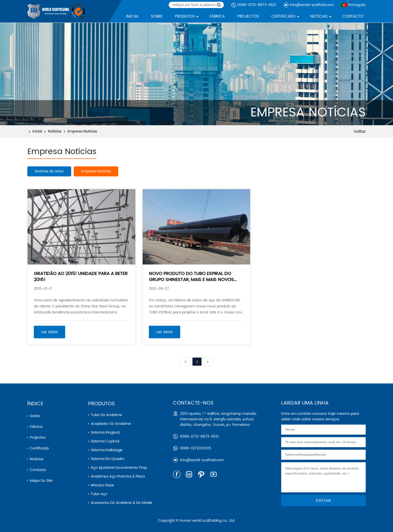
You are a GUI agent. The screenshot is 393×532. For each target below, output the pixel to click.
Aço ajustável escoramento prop (119, 468)
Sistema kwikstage (107, 450)
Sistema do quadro (108, 459)
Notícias (55, 131)
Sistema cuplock (105, 441)
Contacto (38, 470)
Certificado (39, 448)
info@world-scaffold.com (312, 5)
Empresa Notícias (82, 131)
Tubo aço (99, 494)
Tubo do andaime (106, 415)
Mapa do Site (41, 481)
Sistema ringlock (105, 433)
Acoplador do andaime (111, 424)
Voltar (360, 131)
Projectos (38, 438)
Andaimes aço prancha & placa (118, 476)
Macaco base (102, 485)
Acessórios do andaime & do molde (122, 503)
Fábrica (36, 427)
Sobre (35, 416)
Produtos (102, 404)
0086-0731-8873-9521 (257, 5)
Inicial (37, 131)
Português (353, 5)
